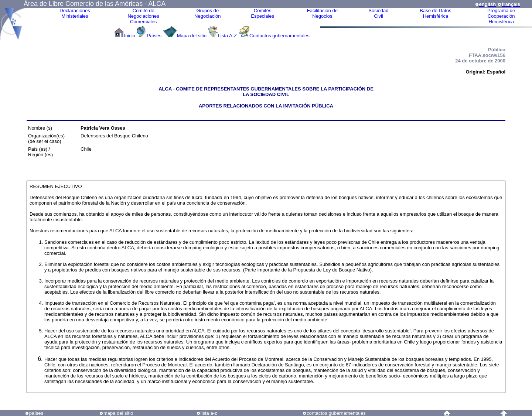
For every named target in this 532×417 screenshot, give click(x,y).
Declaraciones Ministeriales (75, 13)
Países (154, 36)
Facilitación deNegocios (322, 13)
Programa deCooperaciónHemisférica (501, 16)
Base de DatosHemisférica (435, 13)
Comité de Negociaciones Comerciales (143, 16)
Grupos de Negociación (208, 13)
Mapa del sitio (192, 36)
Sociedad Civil (378, 13)
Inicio (130, 36)
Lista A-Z (228, 36)
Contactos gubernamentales (279, 36)
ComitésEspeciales (262, 13)
